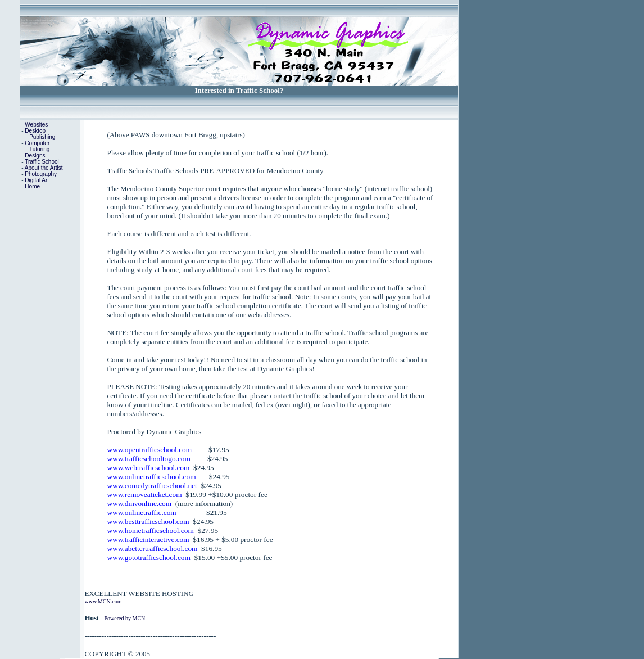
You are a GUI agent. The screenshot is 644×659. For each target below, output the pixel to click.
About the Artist (44, 168)
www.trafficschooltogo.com (148, 459)
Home (32, 186)
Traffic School (42, 162)
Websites (36, 125)
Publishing (42, 137)
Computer (37, 143)
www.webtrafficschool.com (148, 468)
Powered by (118, 618)
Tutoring (39, 149)
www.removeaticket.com (144, 495)
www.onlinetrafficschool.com (151, 477)
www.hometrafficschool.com (150, 531)
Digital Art (37, 180)
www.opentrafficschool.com (149, 450)
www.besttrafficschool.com (148, 522)
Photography (41, 174)
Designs (35, 155)
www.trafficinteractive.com (148, 540)
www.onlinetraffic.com (141, 513)
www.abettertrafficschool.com (152, 549)
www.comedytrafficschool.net (152, 486)
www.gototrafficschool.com (148, 558)
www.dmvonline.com (139, 504)
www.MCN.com (103, 601)
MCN (139, 618)
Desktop (35, 131)
